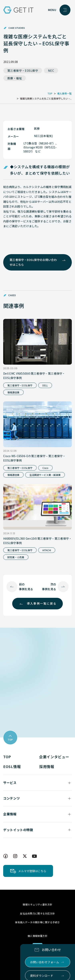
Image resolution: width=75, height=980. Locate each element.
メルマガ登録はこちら (32, 871)
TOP (7, 757)
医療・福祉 (15, 78)
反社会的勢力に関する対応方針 (37, 913)
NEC (51, 71)
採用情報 (47, 766)
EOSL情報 (12, 766)
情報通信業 (13, 392)
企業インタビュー (54, 757)
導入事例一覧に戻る (42, 603)
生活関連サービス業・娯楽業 (45, 475)
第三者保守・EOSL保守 (23, 71)
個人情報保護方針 (38, 936)
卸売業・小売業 (16, 557)
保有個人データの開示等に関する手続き (37, 922)
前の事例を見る (26, 587)
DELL (45, 385)
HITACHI (47, 550)
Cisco (45, 468)
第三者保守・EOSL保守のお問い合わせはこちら (33, 262)
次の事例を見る (49, 587)
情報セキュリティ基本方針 (37, 904)
